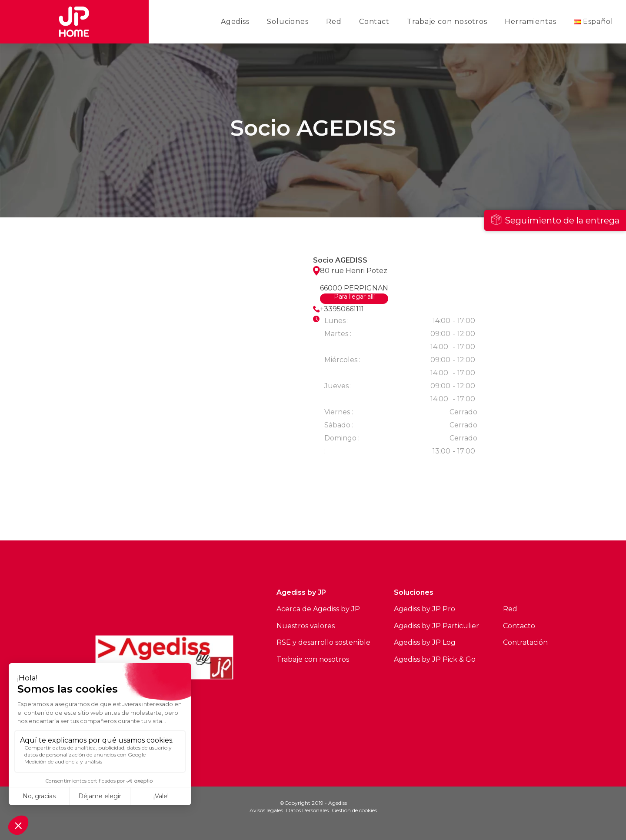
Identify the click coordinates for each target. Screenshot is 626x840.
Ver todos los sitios (196, 509)
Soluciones (288, 22)
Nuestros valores (306, 626)
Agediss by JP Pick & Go (435, 659)
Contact (374, 22)
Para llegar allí (354, 297)
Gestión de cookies (354, 810)
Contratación (525, 642)
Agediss (235, 22)
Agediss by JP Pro (425, 609)
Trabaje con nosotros (447, 22)
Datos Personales (307, 810)
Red (334, 22)
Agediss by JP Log (425, 642)
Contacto (519, 626)
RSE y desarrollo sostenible (323, 642)
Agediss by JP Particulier (436, 626)
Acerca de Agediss (308, 609)
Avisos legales (266, 810)
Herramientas (531, 22)
